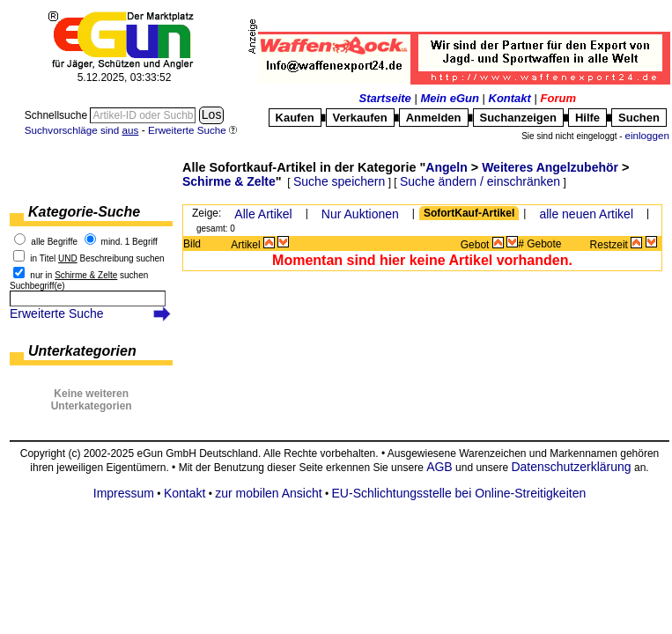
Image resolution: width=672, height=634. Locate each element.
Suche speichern (339, 181)
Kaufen (295, 118)
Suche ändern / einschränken (480, 181)
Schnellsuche (58, 115)
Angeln (446, 167)
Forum (558, 98)
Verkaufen (360, 118)
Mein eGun (449, 98)
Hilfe (587, 118)
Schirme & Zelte (229, 181)
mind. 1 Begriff (129, 242)
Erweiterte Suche (57, 313)
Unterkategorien (82, 351)
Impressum (124, 493)
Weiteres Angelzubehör (550, 167)
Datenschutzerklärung (571, 467)
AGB (439, 467)
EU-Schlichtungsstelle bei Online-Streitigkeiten (459, 493)
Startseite (385, 98)
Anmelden (434, 118)
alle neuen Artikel (586, 214)
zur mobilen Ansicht (268, 493)
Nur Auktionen (360, 214)
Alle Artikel (263, 214)
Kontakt (510, 98)
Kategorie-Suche (84, 212)
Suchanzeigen (518, 118)
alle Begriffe (54, 242)
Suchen (639, 118)
